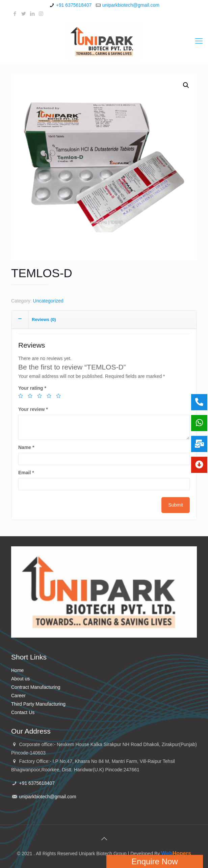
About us (20, 679)
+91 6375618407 (74, 5)
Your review (33, 409)
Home (17, 670)
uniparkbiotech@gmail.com (131, 5)
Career (18, 696)
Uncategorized (48, 301)
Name (26, 447)
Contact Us (23, 712)
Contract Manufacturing (36, 687)
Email (26, 473)
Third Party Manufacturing (38, 704)
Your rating (32, 388)
